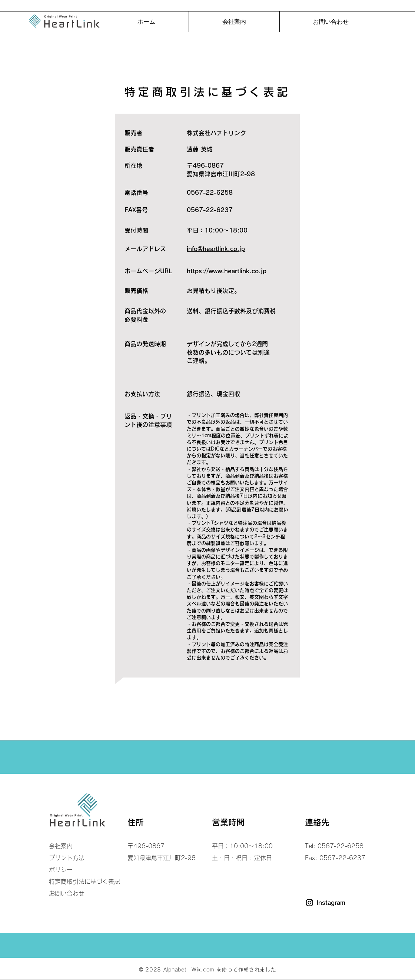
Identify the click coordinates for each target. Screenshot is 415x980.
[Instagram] (310, 902)
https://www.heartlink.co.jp (227, 271)
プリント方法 (67, 858)
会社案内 (61, 846)
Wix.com (203, 970)
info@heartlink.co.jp (216, 249)
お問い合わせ (67, 893)
